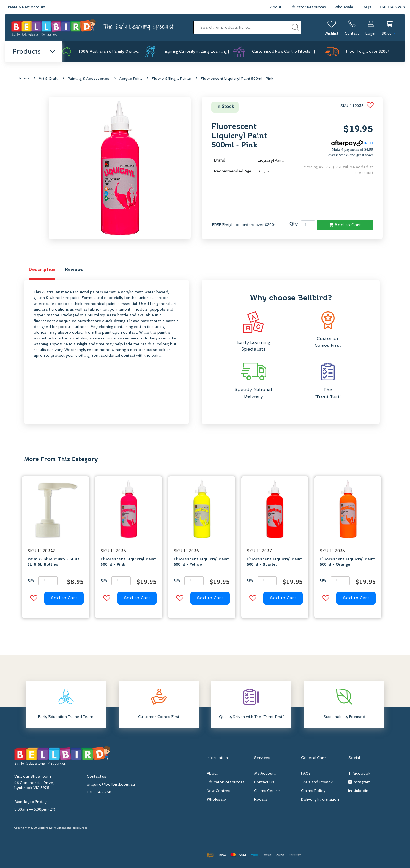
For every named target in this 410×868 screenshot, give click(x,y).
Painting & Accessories (88, 79)
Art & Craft (48, 79)
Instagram (360, 783)
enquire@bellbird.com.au (111, 785)
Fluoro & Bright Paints (171, 79)
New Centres (218, 791)
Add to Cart (345, 225)
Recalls (261, 800)
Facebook (359, 774)
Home (23, 79)
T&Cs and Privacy (317, 783)
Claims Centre (267, 791)
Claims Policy (313, 791)
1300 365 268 (392, 7)
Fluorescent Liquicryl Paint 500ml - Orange (347, 562)
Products (34, 52)
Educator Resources (306, 7)
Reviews (74, 270)
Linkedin (358, 791)
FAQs (366, 7)
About (273, 7)
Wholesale (344, 7)
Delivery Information (320, 800)
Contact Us (264, 783)
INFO (352, 144)
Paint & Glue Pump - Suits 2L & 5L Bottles (54, 562)
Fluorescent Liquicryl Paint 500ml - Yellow (201, 562)
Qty (293, 225)
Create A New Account (26, 7)
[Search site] (295, 27)
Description (42, 270)
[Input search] (241, 27)
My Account (265, 774)
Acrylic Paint (131, 79)
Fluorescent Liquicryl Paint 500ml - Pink (237, 79)
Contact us (97, 777)
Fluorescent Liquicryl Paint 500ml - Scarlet (274, 562)
